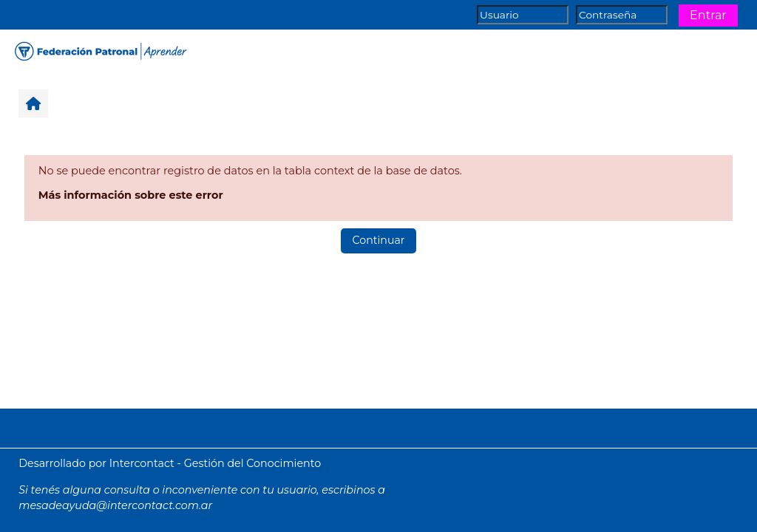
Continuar (379, 240)
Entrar (708, 15)
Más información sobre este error (131, 195)
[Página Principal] (100, 50)
